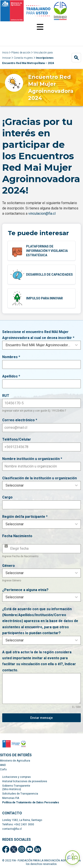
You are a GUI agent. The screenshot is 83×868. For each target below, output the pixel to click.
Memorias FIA (11, 798)
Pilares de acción (21, 53)
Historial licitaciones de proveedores (25, 781)
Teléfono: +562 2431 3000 (18, 824)
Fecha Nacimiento (17, 536)
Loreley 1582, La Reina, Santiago (22, 820)
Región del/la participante (25, 517)
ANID (3, 765)
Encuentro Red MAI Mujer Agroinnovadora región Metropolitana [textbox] (39, 345)
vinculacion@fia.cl (42, 213)
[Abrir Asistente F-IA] (72, 858)
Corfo (3, 769)
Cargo (7, 497)
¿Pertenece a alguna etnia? (25, 590)
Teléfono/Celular (17, 439)
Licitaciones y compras (16, 777)
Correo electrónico (20, 420)
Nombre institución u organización (32, 459)
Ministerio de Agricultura (15, 761)
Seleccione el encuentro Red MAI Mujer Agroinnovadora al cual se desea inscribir (38, 335)
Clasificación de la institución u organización (40, 478)
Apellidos (11, 376)
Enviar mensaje (41, 718)
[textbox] (37, 485)
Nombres (11, 357)
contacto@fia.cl (12, 829)
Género (9, 566)
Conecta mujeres (23, 58)
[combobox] (41, 345)
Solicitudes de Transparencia (20, 794)
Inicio (5, 53)
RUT (6, 396)
